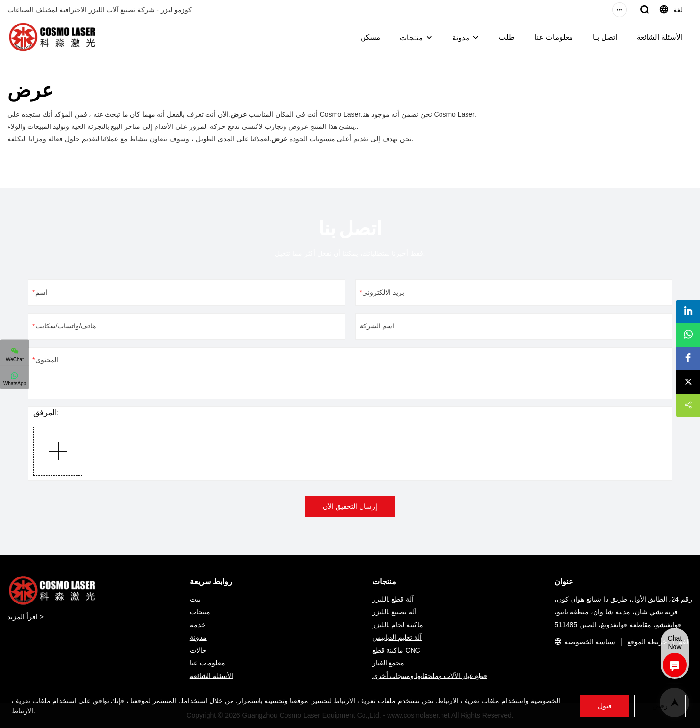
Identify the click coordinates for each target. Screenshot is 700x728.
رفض (659, 706)
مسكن (370, 37)
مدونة (461, 38)
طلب (507, 37)
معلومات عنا (553, 37)
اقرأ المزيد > (26, 617)
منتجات (411, 38)
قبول (602, 706)
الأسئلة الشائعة (660, 37)
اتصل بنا (605, 37)
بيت (195, 599)
